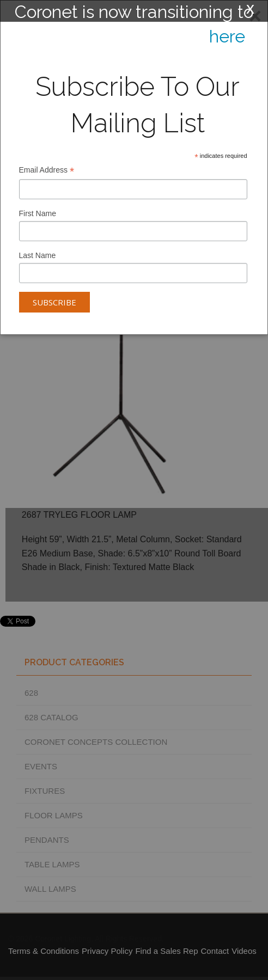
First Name (38, 213)
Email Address (47, 171)
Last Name (38, 255)
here (227, 36)
